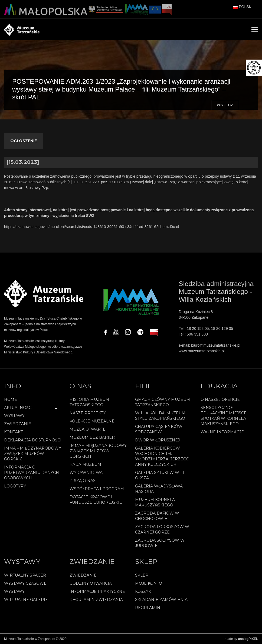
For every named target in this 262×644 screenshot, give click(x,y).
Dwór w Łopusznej (157, 440)
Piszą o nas (83, 481)
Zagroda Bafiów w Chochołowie (157, 516)
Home (11, 399)
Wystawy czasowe (25, 583)
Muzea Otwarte (88, 429)
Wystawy (14, 416)
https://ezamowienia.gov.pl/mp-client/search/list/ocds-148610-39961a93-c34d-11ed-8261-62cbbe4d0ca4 (91, 227)
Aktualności (18, 408)
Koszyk (143, 591)
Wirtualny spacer (25, 575)
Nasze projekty (88, 413)
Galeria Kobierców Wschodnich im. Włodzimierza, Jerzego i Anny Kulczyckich (163, 456)
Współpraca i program (97, 489)
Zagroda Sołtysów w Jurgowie (160, 543)
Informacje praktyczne (97, 591)
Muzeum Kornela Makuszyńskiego (155, 502)
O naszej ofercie (220, 399)
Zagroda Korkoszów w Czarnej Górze (162, 529)
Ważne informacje (222, 432)
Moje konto (149, 583)
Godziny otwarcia (91, 583)
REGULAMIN (148, 608)
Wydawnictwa (86, 473)
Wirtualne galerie (26, 600)
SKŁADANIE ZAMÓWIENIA (161, 600)
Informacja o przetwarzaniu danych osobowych (32, 473)
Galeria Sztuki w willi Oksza (161, 475)
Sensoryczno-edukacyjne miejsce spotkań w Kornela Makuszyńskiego (224, 416)
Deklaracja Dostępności (33, 440)
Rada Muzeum (85, 464)
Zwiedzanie (18, 424)
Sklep (142, 575)
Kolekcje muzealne (92, 421)
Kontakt (13, 432)
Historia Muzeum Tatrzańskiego (89, 402)
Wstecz (225, 105)
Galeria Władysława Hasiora (159, 489)
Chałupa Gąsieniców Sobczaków (159, 429)
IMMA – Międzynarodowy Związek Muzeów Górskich (33, 454)
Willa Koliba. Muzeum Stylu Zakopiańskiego (160, 416)
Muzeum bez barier (92, 437)
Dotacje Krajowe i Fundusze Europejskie (96, 500)
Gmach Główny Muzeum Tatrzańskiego (163, 402)
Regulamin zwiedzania (96, 600)
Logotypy (15, 486)
